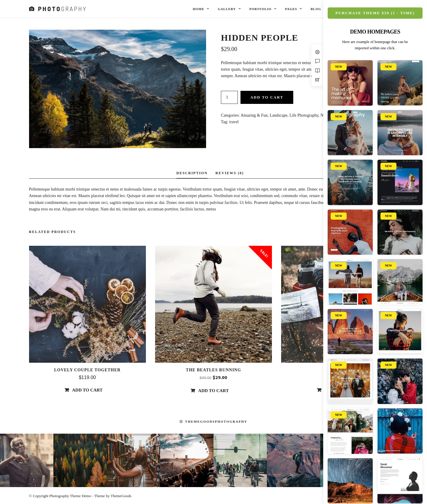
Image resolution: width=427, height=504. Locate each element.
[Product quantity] (229, 97)
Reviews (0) (230, 173)
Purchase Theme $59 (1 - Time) (375, 13)
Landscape (278, 115)
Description (192, 173)
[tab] (192, 173)
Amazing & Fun (254, 115)
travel (234, 122)
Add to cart (267, 97)
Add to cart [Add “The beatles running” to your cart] (213, 391)
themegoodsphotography (213, 421)
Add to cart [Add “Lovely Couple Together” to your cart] (87, 390)
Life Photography (304, 115)
